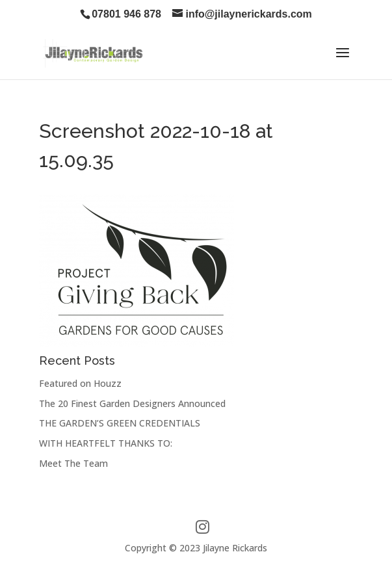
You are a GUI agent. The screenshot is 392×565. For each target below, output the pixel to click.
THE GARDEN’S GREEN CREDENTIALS (120, 423)
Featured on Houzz (80, 383)
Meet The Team (73, 463)
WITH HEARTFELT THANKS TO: (106, 443)
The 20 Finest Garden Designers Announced (132, 403)
